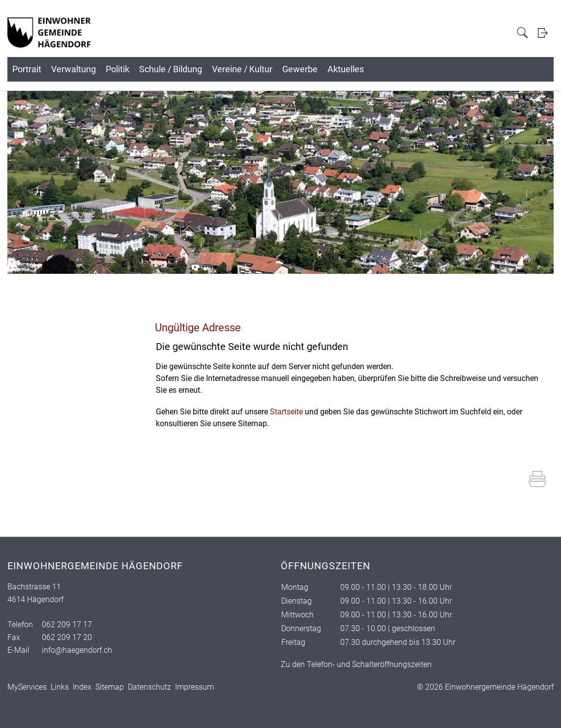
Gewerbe (439, 69)
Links (60, 687)
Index (82, 687)
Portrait (50, 69)
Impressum (194, 687)
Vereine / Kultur (358, 69)
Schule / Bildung (263, 69)
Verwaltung (120, 69)
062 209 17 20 (67, 637)
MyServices (27, 687)
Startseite (286, 412)
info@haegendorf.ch (77, 650)
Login (546, 33)
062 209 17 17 (67, 625)
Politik (187, 69)
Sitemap (110, 687)
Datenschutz (149, 687)
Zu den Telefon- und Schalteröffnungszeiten (356, 664)
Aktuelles (507, 69)
